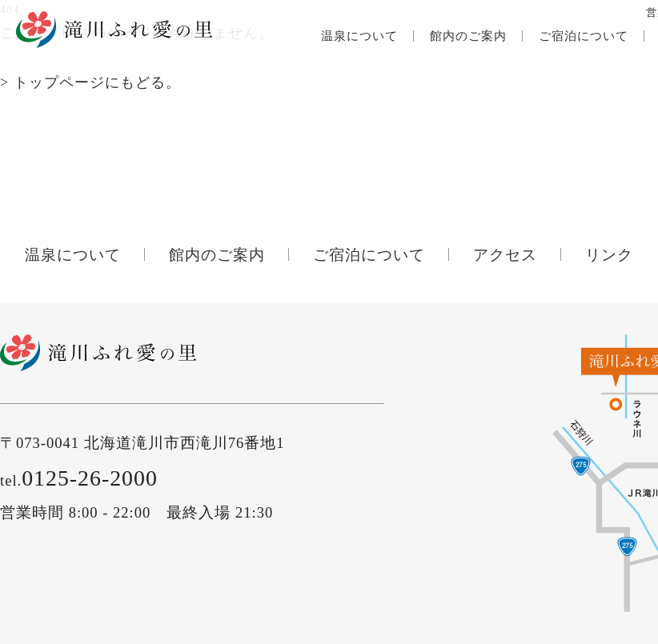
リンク (609, 255)
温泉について (359, 36)
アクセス (505, 255)
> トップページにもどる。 (90, 82)
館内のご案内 (468, 36)
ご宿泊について (584, 36)
